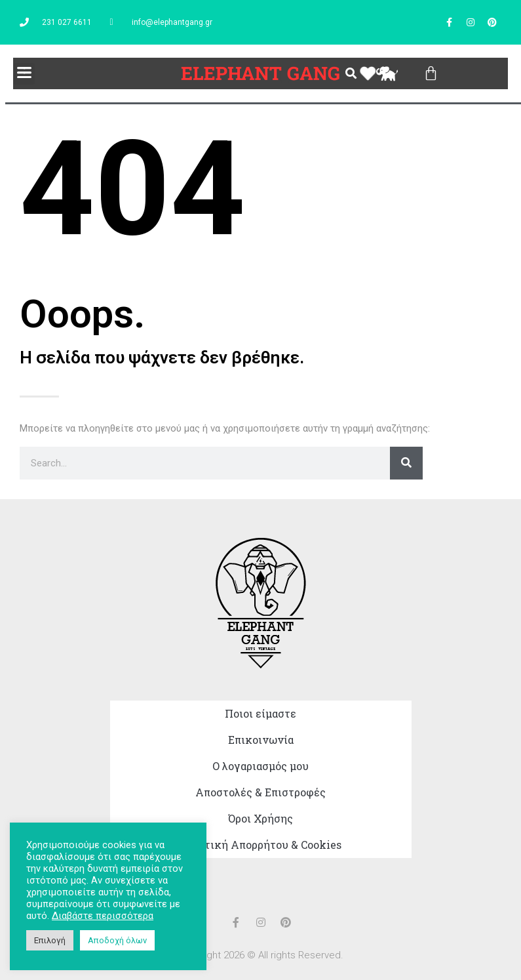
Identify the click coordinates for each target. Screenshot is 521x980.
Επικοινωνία (261, 740)
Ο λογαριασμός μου (260, 766)
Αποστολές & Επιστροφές (260, 792)
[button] (24, 74)
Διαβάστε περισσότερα (103, 916)
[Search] (406, 463)
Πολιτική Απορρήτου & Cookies (261, 845)
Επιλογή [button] (50, 940)
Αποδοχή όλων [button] (117, 940)
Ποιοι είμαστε (260, 713)
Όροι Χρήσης (260, 818)
